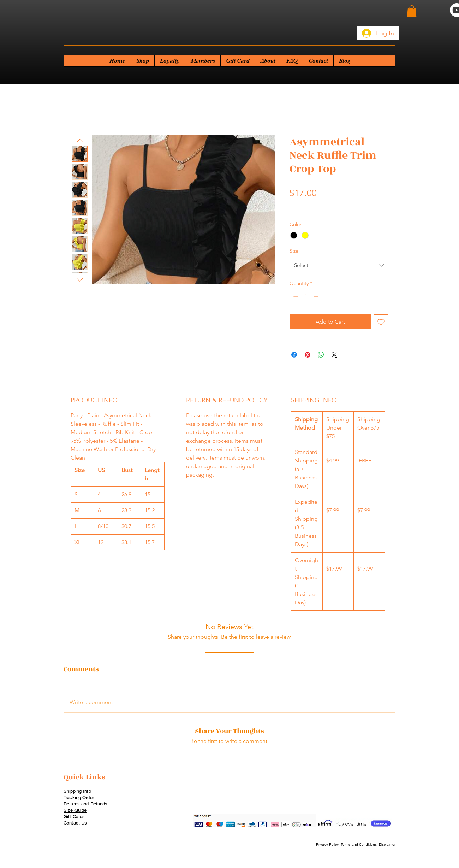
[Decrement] (295, 297)
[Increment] (317, 297)
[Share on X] (334, 355)
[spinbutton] (306, 297)
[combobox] (339, 265)
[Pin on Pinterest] (308, 355)
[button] (412, 11)
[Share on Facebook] (294, 355)
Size (294, 251)
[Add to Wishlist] (381, 322)
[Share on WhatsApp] (321, 355)
